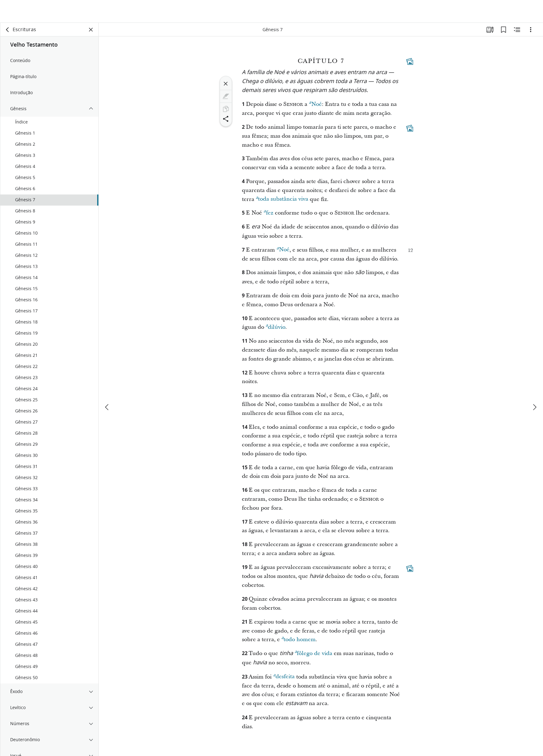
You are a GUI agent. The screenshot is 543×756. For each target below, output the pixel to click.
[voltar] (8, 30)
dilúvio (276, 326)
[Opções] (531, 30)
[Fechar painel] (91, 30)
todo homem (298, 639)
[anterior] (107, 384)
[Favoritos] (504, 30)
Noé (315, 103)
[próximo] (534, 384)
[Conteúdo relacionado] (517, 30)
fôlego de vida (313, 653)
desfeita (284, 676)
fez (268, 212)
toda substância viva (282, 198)
